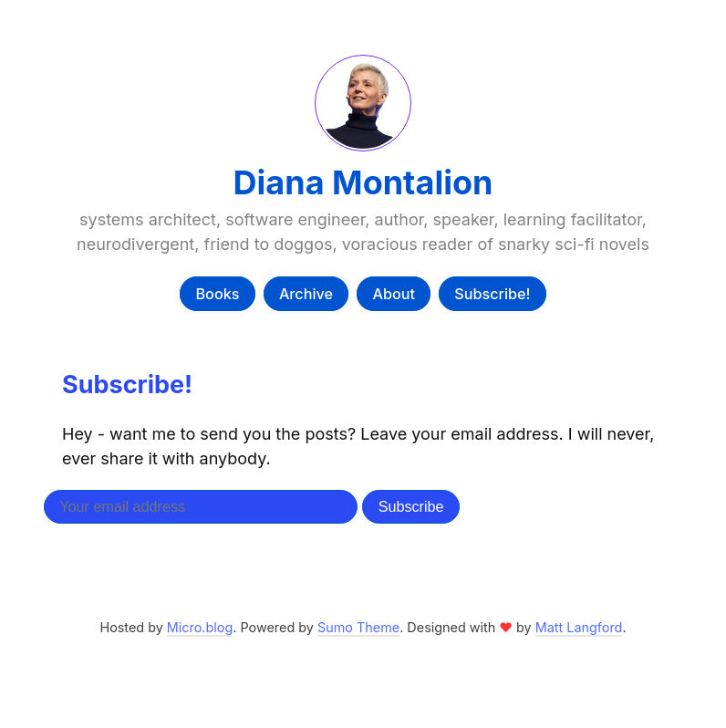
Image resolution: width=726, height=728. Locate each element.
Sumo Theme (358, 627)
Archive (306, 294)
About (394, 294)
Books (217, 294)
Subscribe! (492, 294)
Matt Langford (579, 627)
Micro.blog (200, 627)
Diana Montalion (363, 182)
